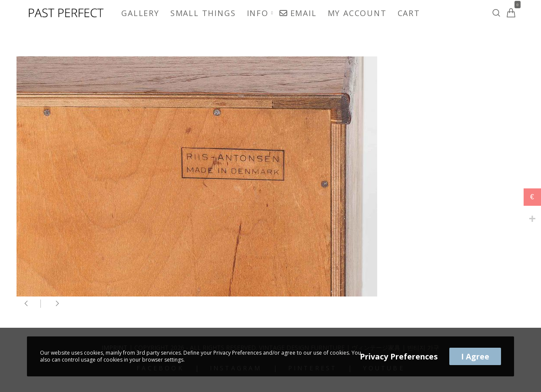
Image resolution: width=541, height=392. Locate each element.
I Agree (475, 356)
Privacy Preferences (399, 356)
